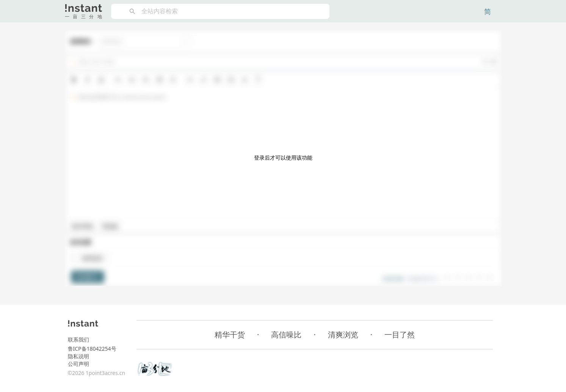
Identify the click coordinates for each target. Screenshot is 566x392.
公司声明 (78, 364)
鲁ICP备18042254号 (92, 349)
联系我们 (78, 339)
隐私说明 (78, 356)
